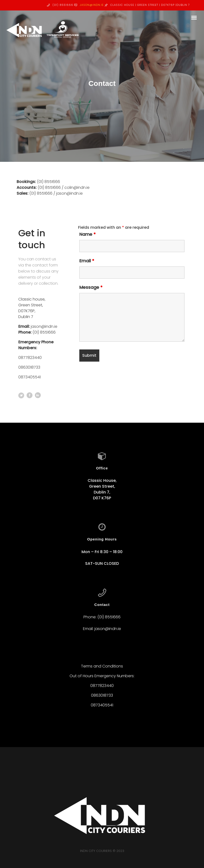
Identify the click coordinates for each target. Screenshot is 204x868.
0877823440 (30, 358)
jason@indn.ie (92, 5)
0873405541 (30, 377)
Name (87, 234)
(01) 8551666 (48, 182)
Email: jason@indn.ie (102, 629)
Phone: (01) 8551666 (102, 617)
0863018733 (29, 367)
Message (91, 287)
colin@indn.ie (77, 187)
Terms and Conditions (102, 666)
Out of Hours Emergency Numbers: (102, 676)
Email (87, 261)
